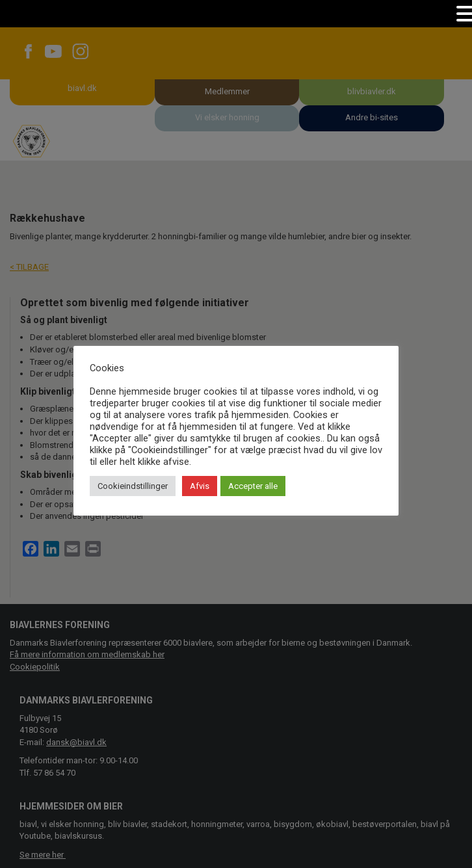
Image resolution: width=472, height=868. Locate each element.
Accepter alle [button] (253, 486)
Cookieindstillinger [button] (133, 486)
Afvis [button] (200, 486)
